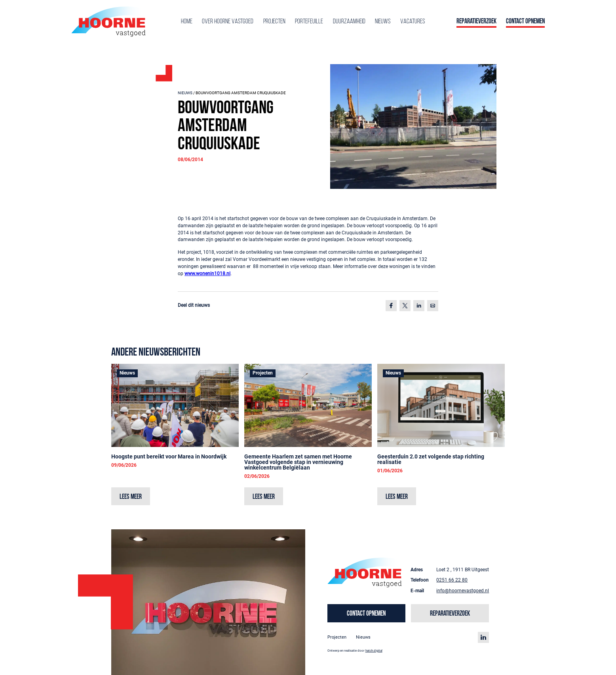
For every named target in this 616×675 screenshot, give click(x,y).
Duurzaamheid (349, 22)
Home (187, 22)
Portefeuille (309, 22)
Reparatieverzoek (476, 22)
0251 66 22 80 (452, 580)
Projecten (274, 22)
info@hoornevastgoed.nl (463, 591)
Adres (417, 570)
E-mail (417, 591)
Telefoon (420, 580)
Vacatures (413, 22)
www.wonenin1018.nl (207, 274)
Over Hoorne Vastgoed (228, 22)
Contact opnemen (525, 22)
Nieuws (383, 22)
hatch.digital (374, 650)
